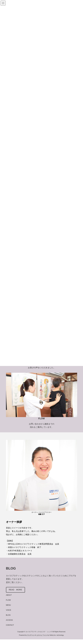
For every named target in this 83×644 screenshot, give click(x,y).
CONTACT (10, 625)
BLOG (8, 615)
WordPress (31, 635)
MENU (8, 605)
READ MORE (15, 590)
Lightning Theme (42, 635)
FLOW (8, 600)
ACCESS (9, 620)
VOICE (9, 610)
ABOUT (9, 595)
